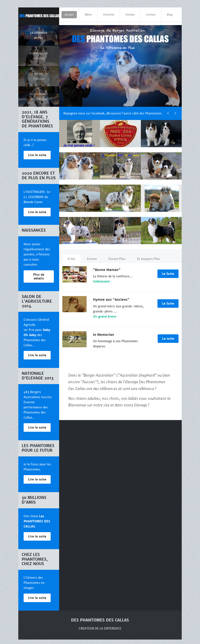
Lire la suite (37, 152)
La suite (168, 335)
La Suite (168, 271)
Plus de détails (39, 273)
